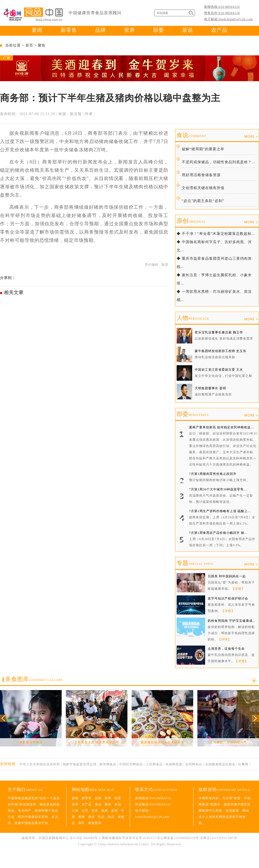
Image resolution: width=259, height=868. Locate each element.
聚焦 (42, 45)
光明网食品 (194, 764)
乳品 (101, 817)
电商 (105, 811)
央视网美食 (174, 764)
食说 (191, 135)
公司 (85, 811)
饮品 (111, 817)
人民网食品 (154, 764)
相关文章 (14, 293)
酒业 (91, 817)
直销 (114, 811)
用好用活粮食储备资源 (201, 175)
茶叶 (82, 823)
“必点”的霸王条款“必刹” (203, 201)
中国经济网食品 (131, 764)
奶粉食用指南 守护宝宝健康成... (232, 621)
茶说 (188, 30)
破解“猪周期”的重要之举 (203, 149)
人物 (193, 318)
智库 (75, 804)
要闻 (37, 30)
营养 (129, 30)
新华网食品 (108, 764)
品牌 (100, 30)
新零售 (69, 30)
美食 (82, 817)
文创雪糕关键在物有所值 (203, 188)
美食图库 (34, 679)
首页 (29, 45)
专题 (195, 563)
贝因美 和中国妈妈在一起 (227, 576)
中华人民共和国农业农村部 (40, 764)
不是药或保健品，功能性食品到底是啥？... (219, 162)
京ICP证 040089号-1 (85, 838)
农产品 (219, 30)
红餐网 (243, 764)
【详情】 (238, 589)
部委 (159, 30)
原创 (191, 221)
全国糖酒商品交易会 (220, 764)
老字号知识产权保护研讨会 (228, 598)
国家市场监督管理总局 (80, 764)
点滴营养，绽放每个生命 (226, 649)
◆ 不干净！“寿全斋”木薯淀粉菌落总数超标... (216, 234)
